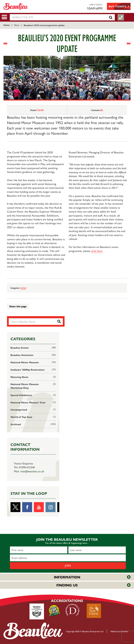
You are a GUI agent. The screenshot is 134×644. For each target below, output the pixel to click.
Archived (23, 288)
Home (7, 25)
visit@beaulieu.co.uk (32, 471)
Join (68, 565)
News (17, 25)
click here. (97, 251)
